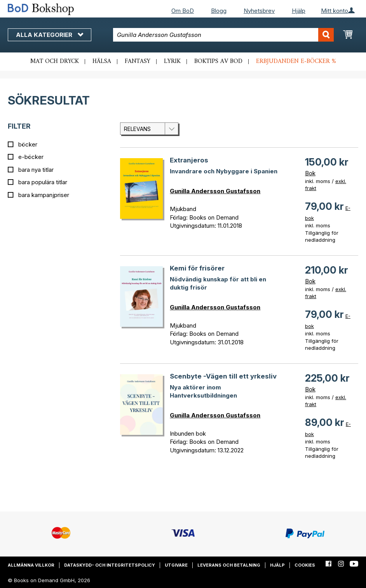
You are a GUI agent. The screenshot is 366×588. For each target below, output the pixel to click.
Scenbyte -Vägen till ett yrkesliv (223, 376)
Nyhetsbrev (259, 11)
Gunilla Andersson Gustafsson (215, 191)
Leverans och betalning (229, 565)
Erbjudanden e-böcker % (296, 61)
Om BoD (183, 11)
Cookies (305, 565)
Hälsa (102, 61)
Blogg (219, 11)
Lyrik (172, 61)
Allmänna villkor (31, 565)
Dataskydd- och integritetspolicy (110, 565)
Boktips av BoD (218, 61)
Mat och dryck (55, 61)
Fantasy (138, 61)
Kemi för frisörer (197, 268)
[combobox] (223, 35)
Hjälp (299, 11)
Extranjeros (189, 160)
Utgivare (176, 565)
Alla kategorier (50, 35)
